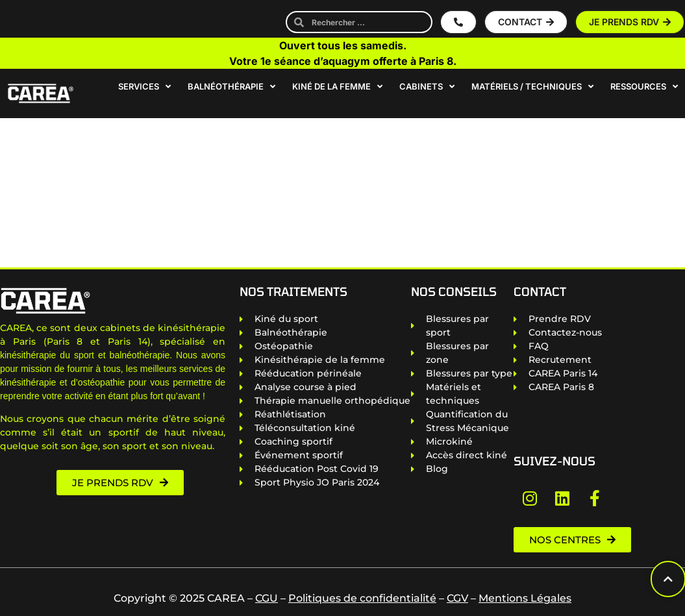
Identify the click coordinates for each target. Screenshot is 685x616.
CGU (267, 598)
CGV (457, 598)
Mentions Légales (525, 598)
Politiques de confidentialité (362, 598)
